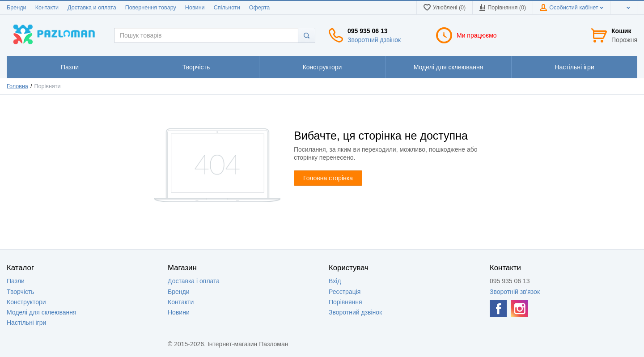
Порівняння (345, 302)
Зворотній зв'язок (515, 292)
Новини (195, 8)
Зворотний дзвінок (374, 40)
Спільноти (227, 8)
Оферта (260, 8)
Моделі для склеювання (42, 312)
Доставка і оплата (194, 281)
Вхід (335, 281)
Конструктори (26, 302)
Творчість (21, 292)
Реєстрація (345, 292)
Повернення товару (151, 8)
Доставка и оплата (92, 8)
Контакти (47, 8)
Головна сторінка (328, 178)
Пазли (16, 281)
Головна (17, 86)
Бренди (17, 8)
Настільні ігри (26, 323)
